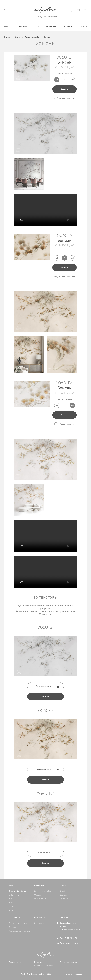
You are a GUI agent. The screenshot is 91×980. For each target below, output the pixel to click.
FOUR (11, 907)
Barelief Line (22, 891)
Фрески (38, 895)
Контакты (83, 27)
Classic (12, 891)
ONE (11, 895)
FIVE (11, 911)
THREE (12, 903)
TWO (11, 899)
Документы (39, 923)
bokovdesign (77, 975)
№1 (18, 895)
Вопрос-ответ (15, 962)
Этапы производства (18, 923)
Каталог (7, 27)
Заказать (65, 89)
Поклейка (64, 899)
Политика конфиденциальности (44, 964)
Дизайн (63, 891)
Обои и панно (40, 899)
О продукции (22, 27)
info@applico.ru (72, 943)
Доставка (64, 895)
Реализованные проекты (20, 931)
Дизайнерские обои (43, 891)
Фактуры (13, 927)
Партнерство (68, 27)
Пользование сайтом (69, 962)
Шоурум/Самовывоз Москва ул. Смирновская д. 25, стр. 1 (71, 928)
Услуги (36, 27)
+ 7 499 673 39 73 (70, 938)
